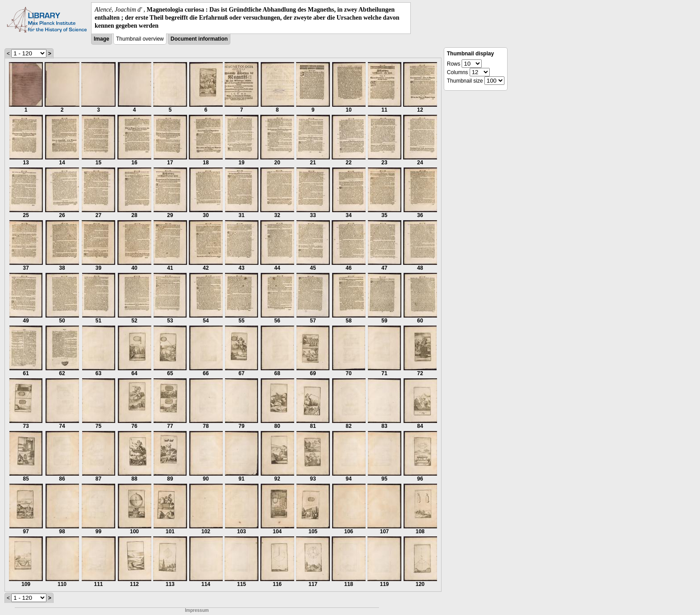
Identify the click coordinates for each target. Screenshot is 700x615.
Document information (199, 39)
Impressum (197, 610)
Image (102, 39)
